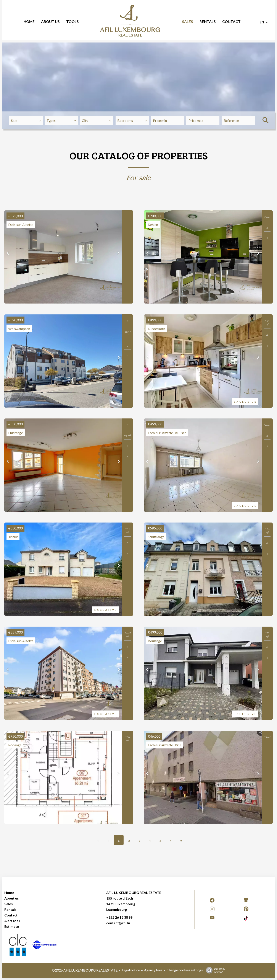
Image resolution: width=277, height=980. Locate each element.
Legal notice (131, 970)
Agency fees (153, 970)
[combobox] (26, 121)
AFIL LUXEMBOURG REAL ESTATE (134, 893)
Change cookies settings (185, 970)
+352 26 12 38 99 (119, 917)
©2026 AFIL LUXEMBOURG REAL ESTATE (85, 970)
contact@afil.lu (118, 923)
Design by (214, 970)
